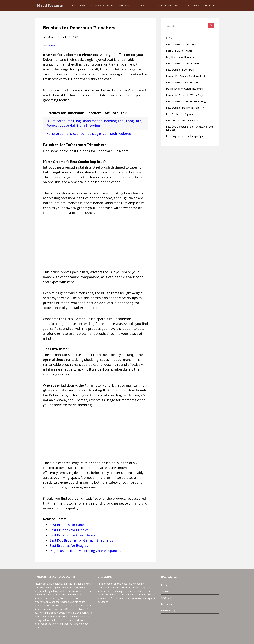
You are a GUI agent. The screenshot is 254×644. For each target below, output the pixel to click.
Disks (83, 6)
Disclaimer (167, 604)
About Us (166, 598)
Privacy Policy (168, 610)
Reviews (208, 6)
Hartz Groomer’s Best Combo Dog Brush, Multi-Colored (89, 134)
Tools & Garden (191, 6)
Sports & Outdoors (168, 6)
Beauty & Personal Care (102, 6)
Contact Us (167, 591)
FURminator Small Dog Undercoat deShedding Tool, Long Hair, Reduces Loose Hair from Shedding (94, 123)
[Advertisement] (95, 244)
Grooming (51, 46)
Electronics (126, 6)
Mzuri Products (50, 6)
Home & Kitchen (145, 6)
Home (72, 6)
